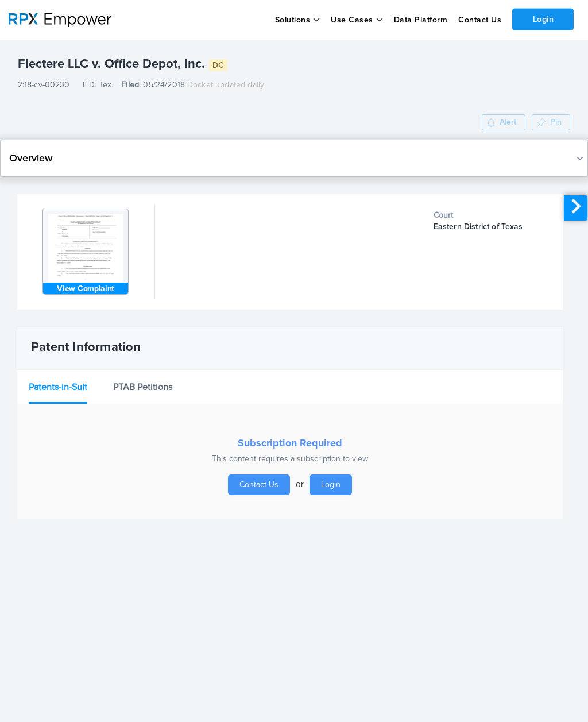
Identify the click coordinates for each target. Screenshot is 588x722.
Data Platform (420, 20)
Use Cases (352, 20)
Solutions (292, 20)
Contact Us (479, 20)
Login (543, 19)
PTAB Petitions (143, 387)
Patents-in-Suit (58, 387)
